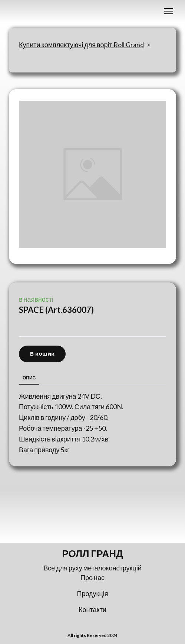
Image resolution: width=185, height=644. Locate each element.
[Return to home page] (92, 554)
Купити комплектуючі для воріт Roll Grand (81, 45)
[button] (42, 354)
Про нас (92, 577)
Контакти (92, 609)
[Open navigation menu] (169, 11)
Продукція (93, 593)
